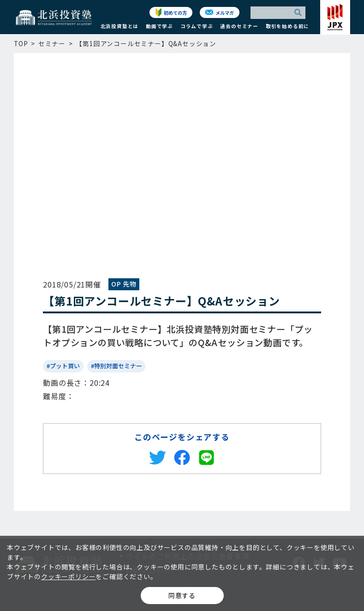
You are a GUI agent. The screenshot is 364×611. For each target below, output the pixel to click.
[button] (119, 29)
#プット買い (63, 366)
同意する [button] (182, 595)
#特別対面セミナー (116, 366)
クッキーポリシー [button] (68, 576)
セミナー (52, 43)
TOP (21, 43)
